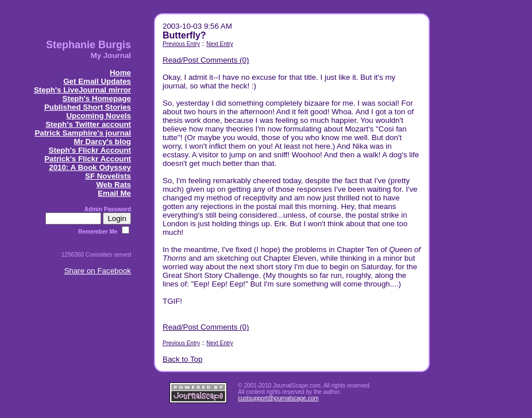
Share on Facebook (98, 271)
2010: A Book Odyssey (90, 167)
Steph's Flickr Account (90, 150)
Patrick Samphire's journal (83, 133)
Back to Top (182, 359)
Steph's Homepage (97, 98)
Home (120, 73)
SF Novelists (108, 176)
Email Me (114, 193)
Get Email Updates (97, 81)
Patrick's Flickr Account (88, 159)
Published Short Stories (88, 107)
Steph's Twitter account (88, 124)
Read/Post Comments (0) (206, 60)
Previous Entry (181, 44)
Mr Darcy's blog (103, 142)
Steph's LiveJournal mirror (82, 90)
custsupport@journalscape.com (278, 398)
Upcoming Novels (99, 116)
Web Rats (114, 185)
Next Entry (220, 44)
